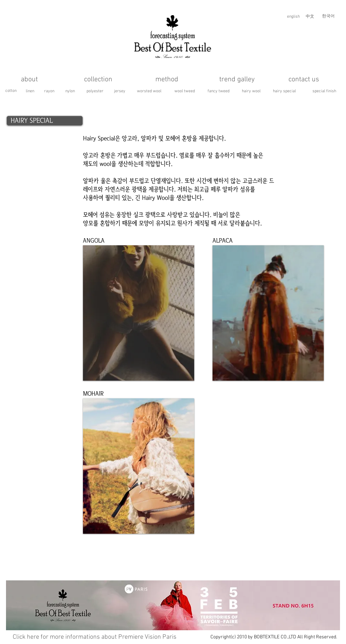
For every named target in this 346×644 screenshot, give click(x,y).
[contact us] (304, 79)
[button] (139, 313)
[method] (167, 79)
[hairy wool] (251, 91)
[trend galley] (237, 79)
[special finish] (324, 91)
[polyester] (95, 91)
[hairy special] (284, 91)
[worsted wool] (149, 91)
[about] (29, 79)
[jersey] (120, 91)
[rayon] (49, 91)
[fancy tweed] (218, 91)
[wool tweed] (184, 91)
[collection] (98, 79)
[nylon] (70, 91)
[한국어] (328, 16)
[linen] (30, 91)
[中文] (310, 17)
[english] (293, 17)
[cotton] (11, 91)
